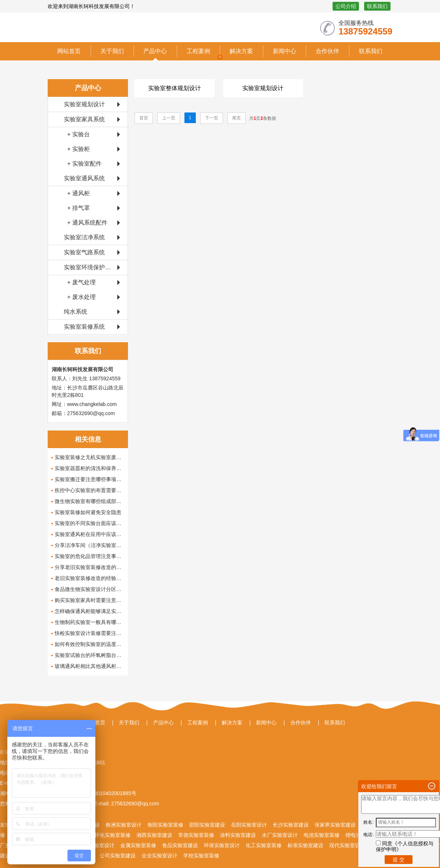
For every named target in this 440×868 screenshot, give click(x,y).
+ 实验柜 (77, 149)
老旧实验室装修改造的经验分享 (89, 578)
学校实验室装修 (201, 856)
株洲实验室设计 (124, 825)
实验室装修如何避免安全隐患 (88, 512)
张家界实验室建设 (335, 825)
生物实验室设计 (96, 845)
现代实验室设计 (347, 845)
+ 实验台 (77, 134)
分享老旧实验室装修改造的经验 (89, 567)
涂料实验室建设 (238, 835)
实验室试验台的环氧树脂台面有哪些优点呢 (89, 655)
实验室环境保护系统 (90, 267)
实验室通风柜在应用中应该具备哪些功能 (89, 534)
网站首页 (69, 51)
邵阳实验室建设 (207, 825)
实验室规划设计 (84, 104)
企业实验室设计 (159, 856)
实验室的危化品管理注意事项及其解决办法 (89, 556)
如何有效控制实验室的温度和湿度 (89, 644)
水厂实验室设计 (280, 835)
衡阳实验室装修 (165, 825)
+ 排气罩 (77, 208)
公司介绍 (346, 6)
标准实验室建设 (305, 845)
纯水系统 (76, 312)
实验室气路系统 (84, 252)
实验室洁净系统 (84, 237)
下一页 (212, 118)
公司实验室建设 (118, 856)
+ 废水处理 (80, 297)
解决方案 (241, 51)
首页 (144, 118)
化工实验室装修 (264, 845)
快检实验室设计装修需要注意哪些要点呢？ (89, 633)
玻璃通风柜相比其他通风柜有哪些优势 (89, 666)
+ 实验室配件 (83, 164)
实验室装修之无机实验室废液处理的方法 (89, 457)
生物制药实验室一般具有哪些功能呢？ (89, 622)
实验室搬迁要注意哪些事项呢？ (89, 479)
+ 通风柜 (77, 193)
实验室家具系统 (84, 119)
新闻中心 (285, 51)
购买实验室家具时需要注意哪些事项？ (89, 600)
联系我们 (377, 6)
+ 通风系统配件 (86, 223)
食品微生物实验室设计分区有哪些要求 (89, 589)
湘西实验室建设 (154, 835)
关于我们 (112, 51)
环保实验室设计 (222, 845)
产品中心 (155, 51)
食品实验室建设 (180, 845)
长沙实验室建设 (291, 825)
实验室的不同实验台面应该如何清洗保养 (89, 523)
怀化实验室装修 (113, 835)
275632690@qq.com (134, 804)
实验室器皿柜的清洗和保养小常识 (89, 468)
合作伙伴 (327, 51)
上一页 (169, 118)
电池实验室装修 (322, 835)
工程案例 (198, 51)
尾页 (236, 118)
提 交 (399, 860)
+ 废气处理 (80, 282)
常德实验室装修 (196, 835)
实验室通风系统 (84, 178)
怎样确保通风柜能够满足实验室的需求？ (89, 611)
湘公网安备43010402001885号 (100, 793)
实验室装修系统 (84, 327)
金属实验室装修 (138, 845)
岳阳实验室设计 (249, 825)
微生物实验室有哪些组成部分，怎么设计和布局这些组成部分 (89, 501)
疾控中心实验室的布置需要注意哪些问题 (89, 490)
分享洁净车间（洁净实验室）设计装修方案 (89, 545)
